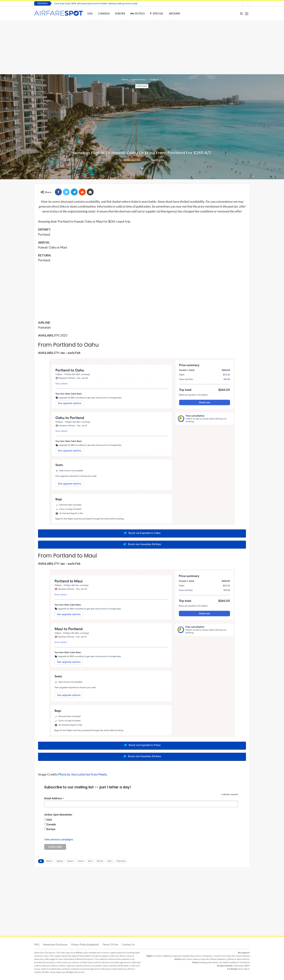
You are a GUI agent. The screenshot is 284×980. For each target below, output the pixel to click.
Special (157, 13)
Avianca (197, 959)
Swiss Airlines (243, 959)
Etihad (213, 959)
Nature (100, 861)
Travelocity (245, 963)
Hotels (138, 13)
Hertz (240, 969)
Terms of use (110, 945)
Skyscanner (196, 956)
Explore (60, 861)
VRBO (247, 966)
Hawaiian (221, 959)
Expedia (186, 956)
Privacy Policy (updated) (85, 945)
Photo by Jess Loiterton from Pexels (83, 775)
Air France (188, 959)
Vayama (246, 956)
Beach (49, 861)
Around (175, 13)
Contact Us (128, 945)
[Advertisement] (142, 47)
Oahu (110, 861)
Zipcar (247, 969)
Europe (120, 13)
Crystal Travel (220, 956)
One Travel (237, 956)
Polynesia (121, 861)
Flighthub (167, 956)
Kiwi (229, 956)
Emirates (206, 959)
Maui (90, 861)
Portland (142, 86)
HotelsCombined (231, 963)
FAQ (37, 945)
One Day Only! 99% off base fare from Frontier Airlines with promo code (96, 4)
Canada (104, 13)
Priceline (158, 956)
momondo (177, 956)
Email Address (54, 799)
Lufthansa (231, 959)
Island (81, 861)
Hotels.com (217, 963)
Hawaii (70, 861)
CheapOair (207, 956)
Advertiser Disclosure (55, 945)
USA (90, 13)
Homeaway (238, 966)
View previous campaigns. (59, 840)
